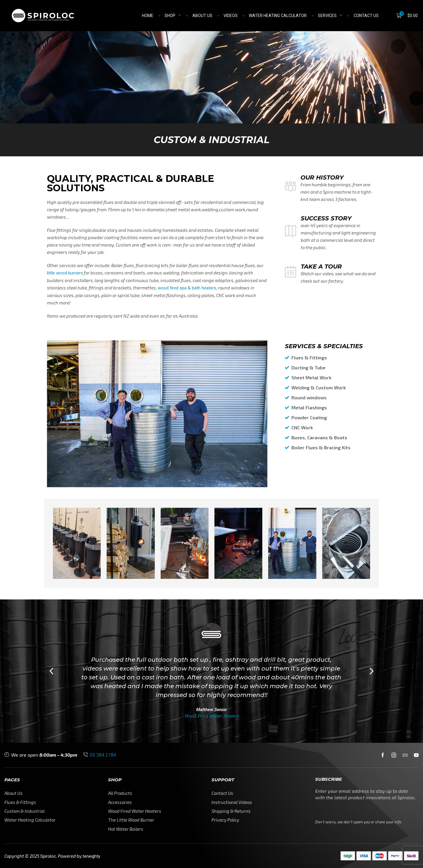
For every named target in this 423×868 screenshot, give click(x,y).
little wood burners (65, 273)
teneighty (91, 856)
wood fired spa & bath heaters (187, 288)
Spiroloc (48, 856)
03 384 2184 (103, 755)
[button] (407, 16)
